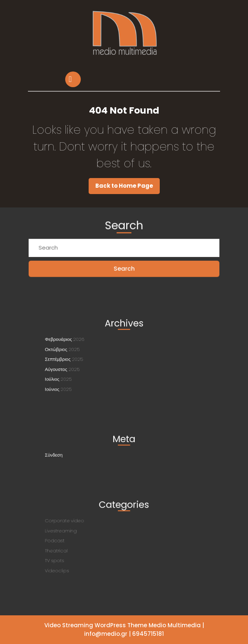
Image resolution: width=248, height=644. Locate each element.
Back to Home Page (128, 188)
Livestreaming (72, 532)
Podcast (67, 540)
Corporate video (75, 524)
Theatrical (68, 549)
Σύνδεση (66, 454)
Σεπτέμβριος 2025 (74, 359)
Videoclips (69, 565)
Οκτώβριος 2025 (73, 350)
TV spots (66, 557)
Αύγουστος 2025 (73, 367)
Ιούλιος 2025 (69, 375)
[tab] (74, 79)
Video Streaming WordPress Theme (96, 625)
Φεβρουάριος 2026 (75, 342)
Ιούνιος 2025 (69, 384)
